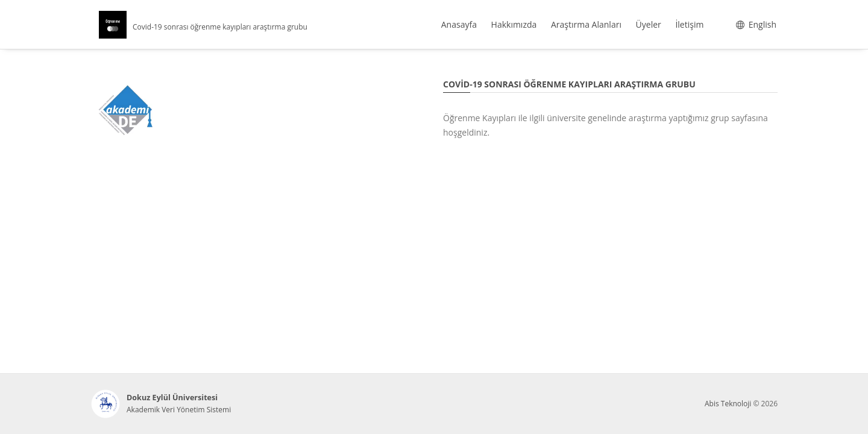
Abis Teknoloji (728, 404)
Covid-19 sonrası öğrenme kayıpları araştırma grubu (220, 27)
